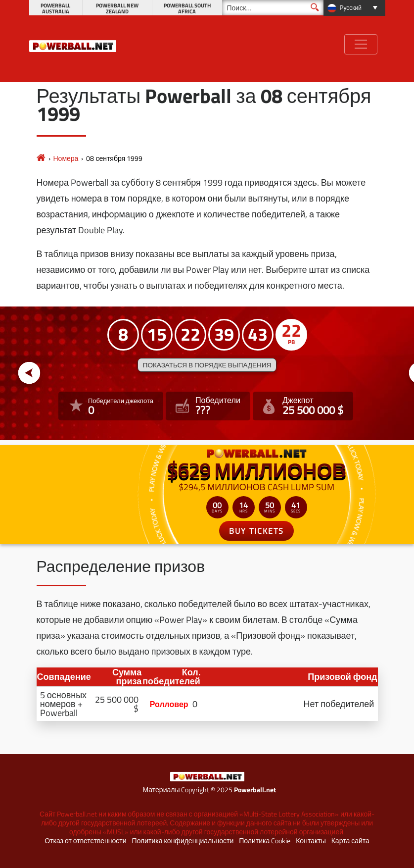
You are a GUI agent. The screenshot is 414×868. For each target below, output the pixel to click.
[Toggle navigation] (361, 44)
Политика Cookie (265, 841)
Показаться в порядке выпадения (207, 365)
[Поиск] (273, 8)
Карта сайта (350, 841)
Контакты (311, 841)
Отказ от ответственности (85, 841)
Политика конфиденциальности (183, 841)
